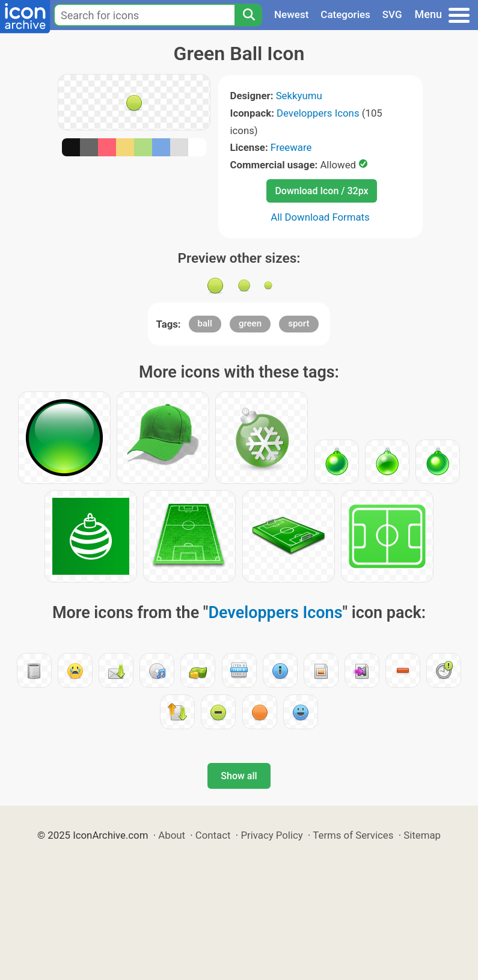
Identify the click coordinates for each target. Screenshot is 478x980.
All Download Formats (320, 217)
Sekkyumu (299, 96)
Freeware (291, 147)
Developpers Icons (318, 113)
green (250, 323)
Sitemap (422, 835)
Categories (345, 14)
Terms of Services (353, 835)
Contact (213, 835)
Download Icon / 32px (321, 191)
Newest (291, 14)
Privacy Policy (271, 835)
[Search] (248, 15)
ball (205, 323)
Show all (239, 776)
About (172, 835)
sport (299, 323)
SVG (392, 14)
